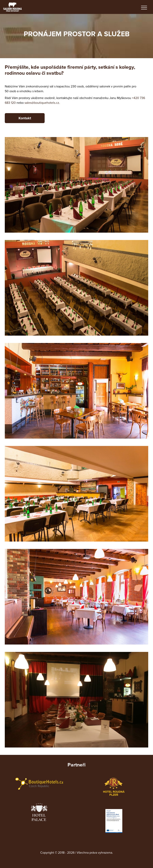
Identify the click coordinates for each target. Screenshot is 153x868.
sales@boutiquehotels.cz (42, 103)
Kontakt (25, 118)
